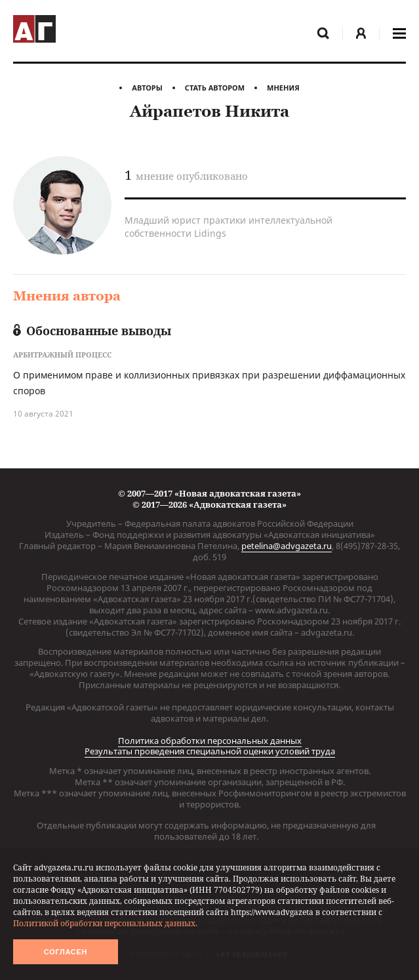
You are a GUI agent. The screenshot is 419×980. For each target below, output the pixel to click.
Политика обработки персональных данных (210, 741)
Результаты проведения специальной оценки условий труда (210, 751)
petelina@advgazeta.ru (287, 546)
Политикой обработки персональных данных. (105, 923)
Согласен (66, 952)
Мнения (283, 88)
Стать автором (215, 88)
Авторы (147, 88)
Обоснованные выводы (92, 331)
